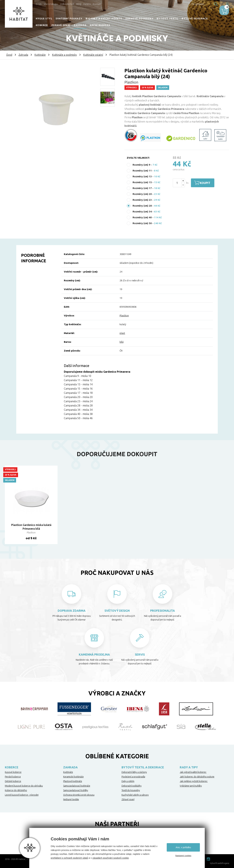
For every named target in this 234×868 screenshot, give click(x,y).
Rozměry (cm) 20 (142, 194)
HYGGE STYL (44, 19)
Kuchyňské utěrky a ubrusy (135, 795)
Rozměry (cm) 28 (142, 206)
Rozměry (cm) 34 (142, 212)
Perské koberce (13, 777)
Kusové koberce (13, 772)
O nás (39, 4)
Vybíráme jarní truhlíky (191, 786)
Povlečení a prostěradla (133, 777)
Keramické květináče (73, 777)
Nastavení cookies (183, 856)
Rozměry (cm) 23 (142, 200)
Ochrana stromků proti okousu (79, 795)
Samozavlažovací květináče (77, 786)
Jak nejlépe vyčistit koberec (194, 781)
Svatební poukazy (69, 19)
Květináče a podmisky (64, 55)
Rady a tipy (189, 767)
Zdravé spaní (61, 25)
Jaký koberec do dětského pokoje (197, 777)
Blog (79, 4)
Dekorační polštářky (132, 786)
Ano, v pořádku (183, 847)
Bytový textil (168, 19)
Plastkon (124, 316)
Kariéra (87, 4)
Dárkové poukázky (139, 19)
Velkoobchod (67, 4)
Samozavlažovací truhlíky (76, 790)
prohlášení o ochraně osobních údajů (69, 858)
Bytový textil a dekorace (143, 767)
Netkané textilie (71, 799)
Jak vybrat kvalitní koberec (193, 772)
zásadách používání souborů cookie (111, 858)
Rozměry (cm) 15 (142, 182)
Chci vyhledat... (188, 4)
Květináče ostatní (93, 55)
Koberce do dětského (16, 790)
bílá (122, 342)
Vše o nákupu (51, 4)
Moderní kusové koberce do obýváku (24, 786)
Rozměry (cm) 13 (142, 176)
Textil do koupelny (131, 790)
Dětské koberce (13, 781)
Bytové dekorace (195, 19)
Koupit (208, 183)
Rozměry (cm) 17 (142, 188)
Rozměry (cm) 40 (142, 217)
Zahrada (80, 25)
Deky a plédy (128, 781)
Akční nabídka (100, 25)
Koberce (42, 25)
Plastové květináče (73, 781)
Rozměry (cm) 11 (142, 171)
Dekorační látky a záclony (134, 772)
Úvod (9, 55)
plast (122, 333)
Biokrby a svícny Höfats (104, 19)
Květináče (40, 55)
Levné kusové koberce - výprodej (22, 795)
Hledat (206, 4)
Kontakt (97, 4)
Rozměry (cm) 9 (141, 165)
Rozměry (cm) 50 (142, 223)
